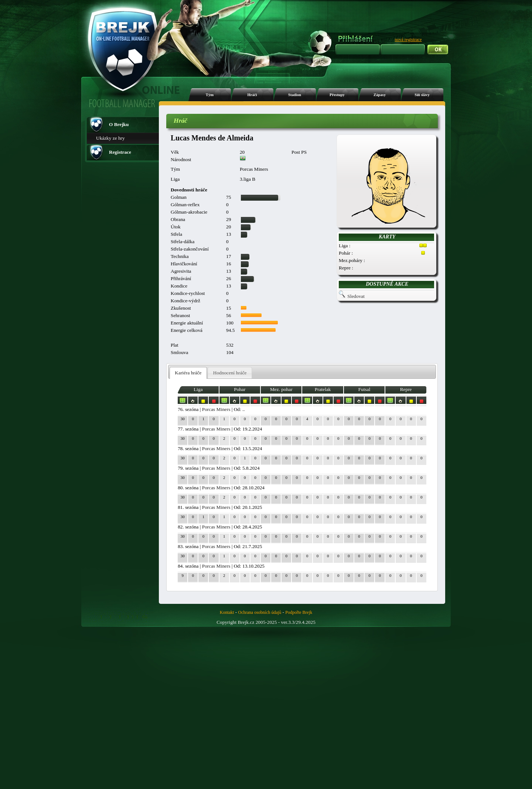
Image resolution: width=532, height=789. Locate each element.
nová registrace (408, 40)
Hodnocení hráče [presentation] (230, 373)
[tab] (188, 373)
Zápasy (380, 95)
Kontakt (227, 612)
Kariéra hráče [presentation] (188, 373)
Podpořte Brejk (299, 612)
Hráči (252, 95)
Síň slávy (422, 95)
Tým (210, 95)
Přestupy (337, 95)
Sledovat (356, 296)
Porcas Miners (216, 409)
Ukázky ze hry (110, 138)
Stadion (295, 95)
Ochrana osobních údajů (260, 612)
